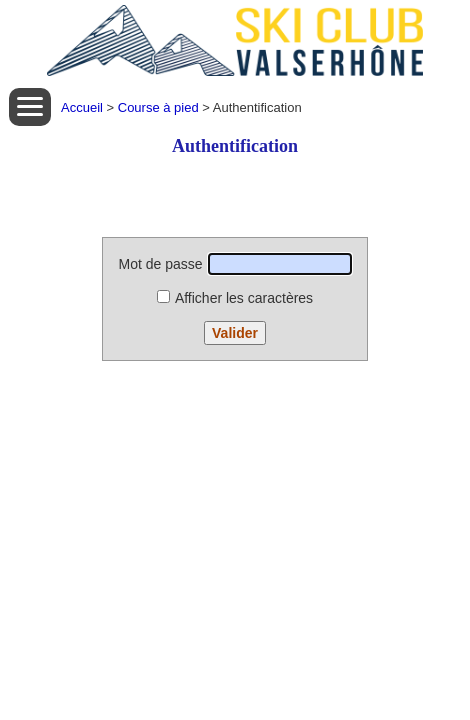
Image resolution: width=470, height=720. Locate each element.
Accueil (82, 107)
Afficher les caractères (235, 298)
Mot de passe (234, 264)
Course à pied (158, 107)
